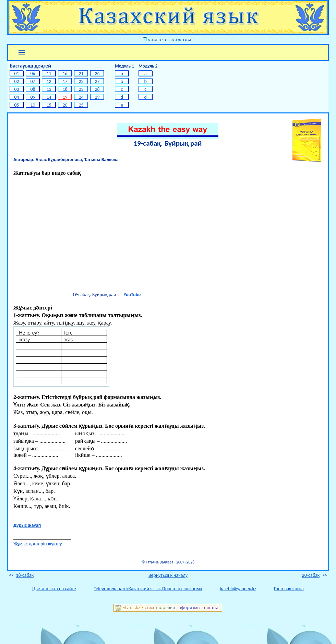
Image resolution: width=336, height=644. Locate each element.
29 (97, 97)
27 (97, 81)
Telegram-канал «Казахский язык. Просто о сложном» (148, 589)
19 (65, 97)
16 (65, 74)
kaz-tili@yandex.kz (238, 589)
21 (81, 74)
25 (81, 105)
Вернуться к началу (168, 575)
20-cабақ (311, 575)
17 (65, 81)
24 (81, 97)
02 (17, 81)
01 (17, 74)
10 (33, 105)
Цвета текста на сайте (54, 589)
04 (17, 97)
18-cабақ (25, 575)
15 (49, 105)
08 (33, 89)
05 (17, 105)
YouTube (132, 295)
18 (65, 89)
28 (97, 89)
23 (81, 89)
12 (49, 81)
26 (97, 74)
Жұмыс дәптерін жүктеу (38, 544)
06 (33, 74)
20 (65, 105)
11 (49, 74)
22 (81, 81)
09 (33, 97)
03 (17, 89)
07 (33, 81)
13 (49, 89)
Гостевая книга (289, 589)
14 (49, 97)
